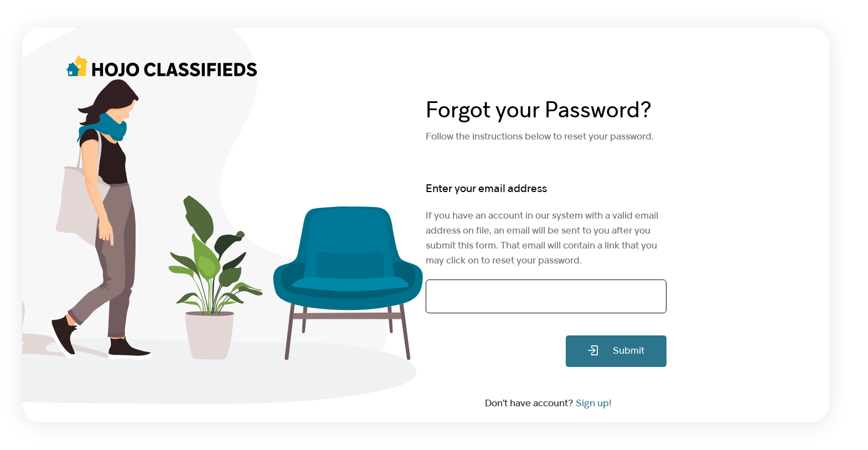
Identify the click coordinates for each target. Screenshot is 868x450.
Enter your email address (486, 189)
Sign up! (594, 404)
